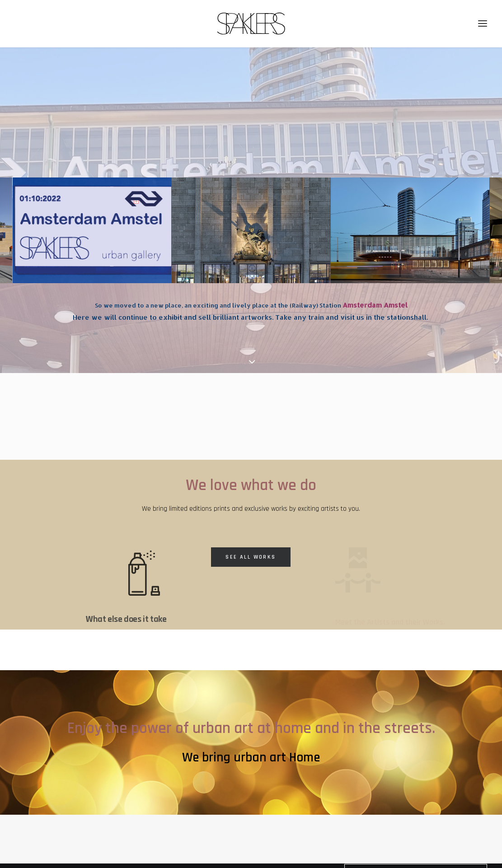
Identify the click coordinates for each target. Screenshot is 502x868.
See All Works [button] (251, 503)
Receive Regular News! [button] (416, 822)
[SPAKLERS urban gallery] (251, 23)
